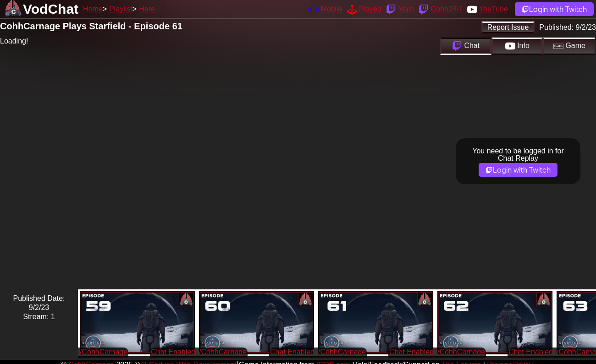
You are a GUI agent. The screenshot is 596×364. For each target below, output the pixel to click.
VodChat (51, 9)
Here (147, 9)
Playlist (121, 9)
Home (93, 9)
